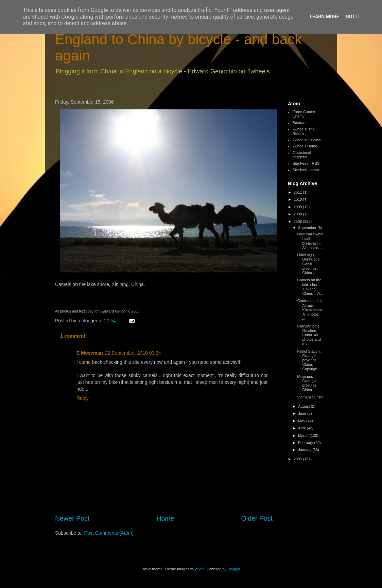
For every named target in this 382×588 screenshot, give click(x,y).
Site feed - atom (306, 170)
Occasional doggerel (302, 155)
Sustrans (300, 123)
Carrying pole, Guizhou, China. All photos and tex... (309, 335)
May (302, 421)
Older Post (257, 518)
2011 (298, 192)
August (304, 406)
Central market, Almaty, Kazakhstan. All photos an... (310, 310)
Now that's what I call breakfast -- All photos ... (310, 241)
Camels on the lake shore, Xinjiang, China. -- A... (310, 287)
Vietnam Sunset (310, 397)
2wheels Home (305, 146)
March (304, 435)
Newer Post (72, 518)
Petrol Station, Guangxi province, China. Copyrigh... (309, 360)
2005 (298, 459)
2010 (298, 199)
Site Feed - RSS (306, 163)
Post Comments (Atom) (109, 533)
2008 (298, 214)
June (303, 413)
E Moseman (90, 353)
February (306, 443)
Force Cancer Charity (304, 114)
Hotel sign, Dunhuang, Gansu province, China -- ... (309, 264)
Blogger (234, 569)
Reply (83, 398)
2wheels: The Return (304, 131)
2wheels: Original (307, 140)
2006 (298, 221)
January (305, 450)
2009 (298, 207)
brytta (200, 569)
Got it (353, 17)
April (302, 428)
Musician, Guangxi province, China (307, 383)
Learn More (324, 17)
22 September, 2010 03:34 (133, 353)
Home (165, 518)
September (308, 228)
